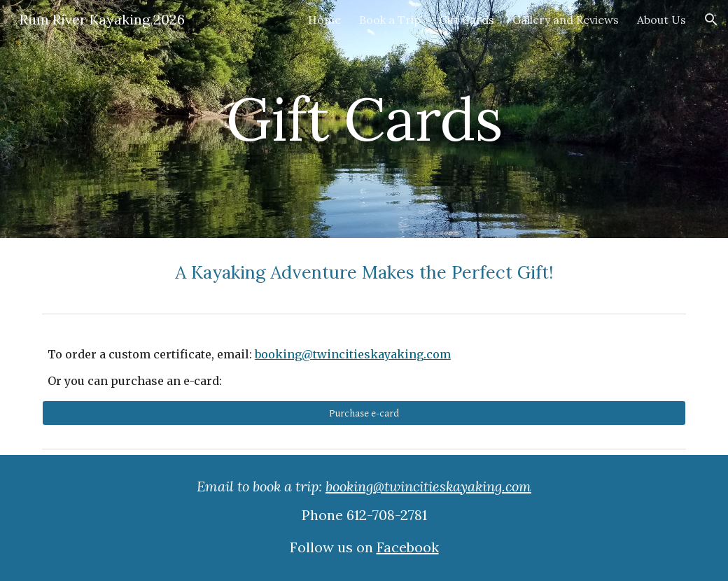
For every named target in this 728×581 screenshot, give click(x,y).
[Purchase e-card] (364, 413)
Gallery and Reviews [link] (566, 20)
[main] (364, 119)
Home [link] (324, 20)
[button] (711, 20)
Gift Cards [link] (467, 20)
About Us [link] (661, 20)
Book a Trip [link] (390, 20)
